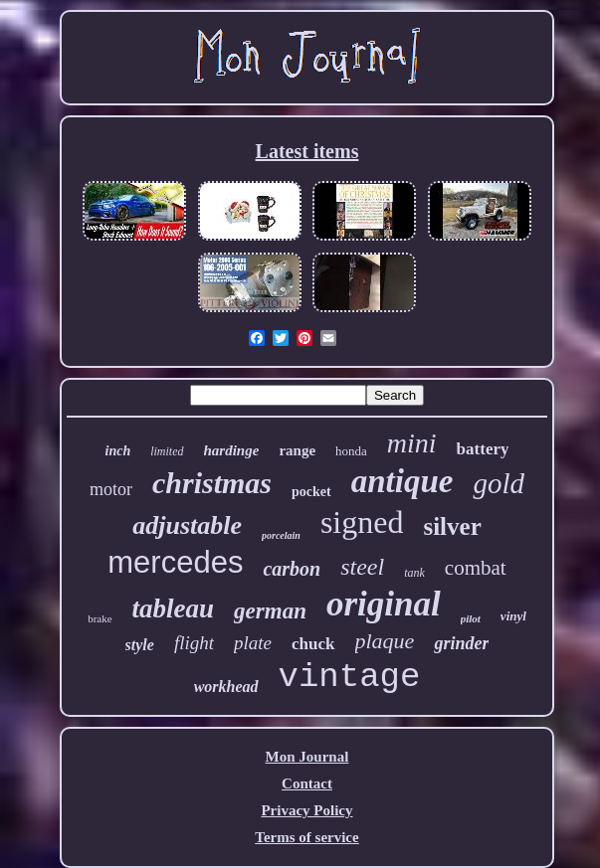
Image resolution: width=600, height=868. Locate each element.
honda (351, 451)
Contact (307, 783)
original (384, 604)
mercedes (175, 562)
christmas (212, 483)
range (297, 450)
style (140, 645)
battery (483, 449)
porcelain (281, 535)
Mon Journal (307, 757)
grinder (461, 643)
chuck (313, 644)
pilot (471, 618)
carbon (292, 569)
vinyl (513, 616)
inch (118, 451)
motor (111, 489)
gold (499, 483)
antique (402, 481)
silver (452, 526)
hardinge (232, 450)
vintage (350, 677)
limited (167, 451)
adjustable (187, 525)
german (270, 611)
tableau (174, 608)
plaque (385, 641)
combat (476, 568)
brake (100, 618)
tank (414, 573)
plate (253, 643)
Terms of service (306, 837)
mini (412, 443)
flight (194, 643)
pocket (311, 492)
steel (362, 567)
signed (362, 522)
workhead (226, 687)
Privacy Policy (306, 810)
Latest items (307, 151)
